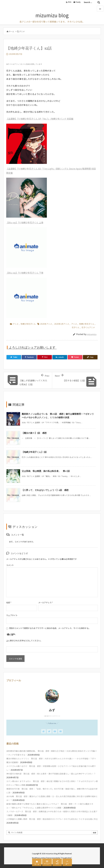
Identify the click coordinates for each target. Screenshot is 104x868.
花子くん (76, 327)
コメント (10, 565)
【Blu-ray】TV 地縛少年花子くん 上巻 (25, 222)
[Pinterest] (45, 357)
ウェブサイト (12, 615)
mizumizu (92, 334)
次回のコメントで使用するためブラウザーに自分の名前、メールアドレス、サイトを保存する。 (50, 628)
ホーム (11, 31)
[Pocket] (75, 357)
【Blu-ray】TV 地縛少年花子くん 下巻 (25, 273)
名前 (9, 602)
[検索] (99, 2)
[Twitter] (14, 357)
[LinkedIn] (60, 357)
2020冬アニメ (46, 324)
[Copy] (90, 357)
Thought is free (66, 858)
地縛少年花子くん (28, 324)
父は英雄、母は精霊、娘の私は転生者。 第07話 (46, 471)
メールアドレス (46, 602)
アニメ (22, 31)
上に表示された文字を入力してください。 (24, 641)
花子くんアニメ (88, 327)
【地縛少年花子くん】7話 (34, 452)
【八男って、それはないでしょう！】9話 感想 (45, 490)
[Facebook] (29, 357)
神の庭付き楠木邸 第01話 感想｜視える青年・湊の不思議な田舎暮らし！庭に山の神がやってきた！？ (51, 774)
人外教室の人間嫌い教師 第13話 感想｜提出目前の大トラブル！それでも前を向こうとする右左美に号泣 (52, 819)
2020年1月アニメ (62, 324)
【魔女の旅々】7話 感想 (34, 433)
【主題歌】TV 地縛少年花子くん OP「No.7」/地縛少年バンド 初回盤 (40, 119)
